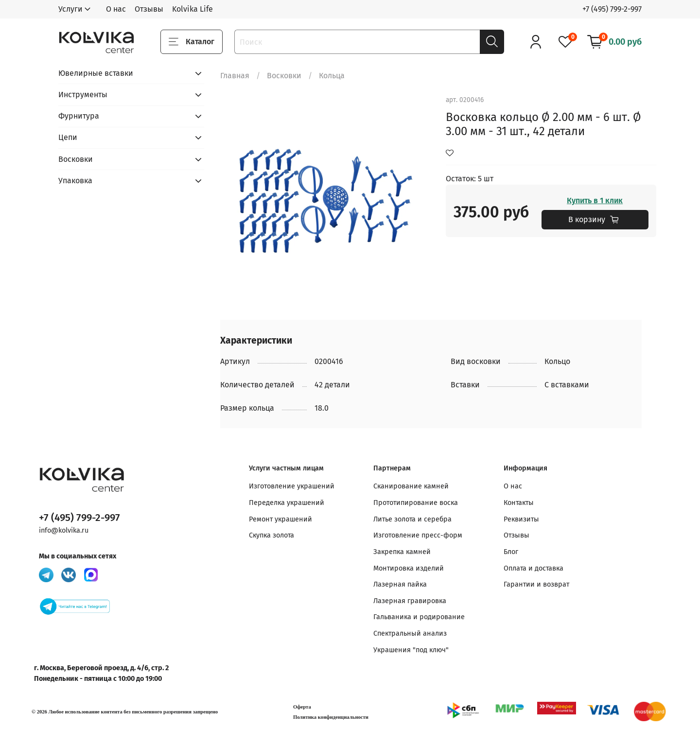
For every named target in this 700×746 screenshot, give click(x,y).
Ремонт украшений (280, 519)
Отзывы (149, 9)
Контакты (519, 503)
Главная (235, 76)
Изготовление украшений (292, 486)
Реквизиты (521, 519)
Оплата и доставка (534, 568)
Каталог (192, 42)
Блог (511, 552)
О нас (116, 9)
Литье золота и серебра (412, 519)
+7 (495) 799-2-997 (612, 9)
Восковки (284, 76)
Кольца (332, 76)
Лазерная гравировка (410, 601)
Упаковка (75, 181)
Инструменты (83, 95)
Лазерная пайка (400, 584)
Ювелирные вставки (96, 73)
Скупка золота (271, 535)
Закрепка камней (402, 552)
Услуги (70, 9)
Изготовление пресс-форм (418, 535)
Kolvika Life (192, 9)
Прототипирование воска (416, 503)
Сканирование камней (411, 486)
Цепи (68, 137)
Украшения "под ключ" (411, 650)
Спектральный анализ (410, 633)
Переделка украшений (287, 503)
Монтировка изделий (409, 568)
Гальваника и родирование (419, 617)
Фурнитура (79, 116)
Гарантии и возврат (536, 584)
